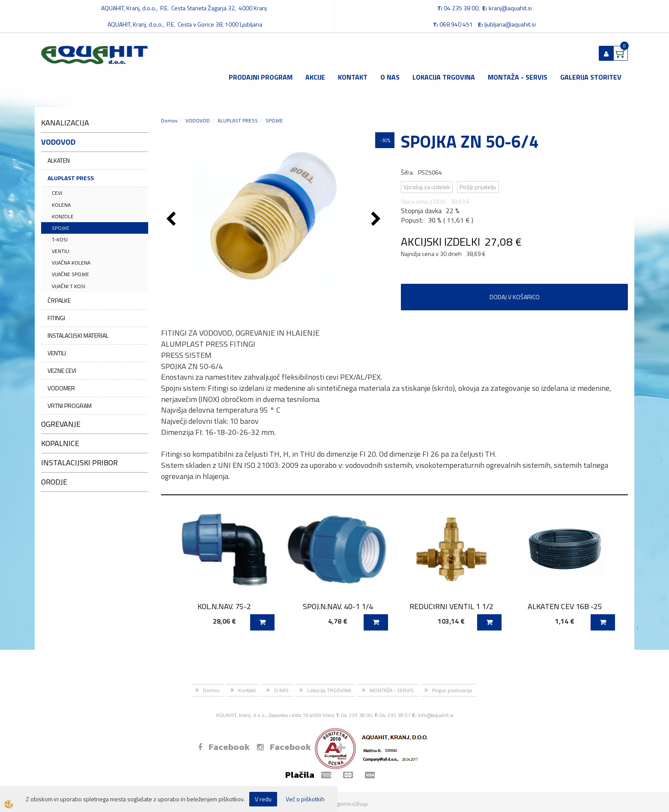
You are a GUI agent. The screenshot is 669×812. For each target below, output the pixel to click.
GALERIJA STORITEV (591, 77)
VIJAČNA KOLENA (71, 263)
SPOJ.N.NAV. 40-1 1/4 (338, 606)
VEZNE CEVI (62, 370)
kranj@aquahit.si (510, 8)
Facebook (224, 747)
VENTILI (61, 251)
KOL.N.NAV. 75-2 (224, 606)
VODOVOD (198, 120)
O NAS (390, 77)
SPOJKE (61, 228)
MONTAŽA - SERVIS (518, 77)
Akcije (315, 77)
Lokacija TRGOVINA (444, 77)
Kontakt (353, 77)
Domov (169, 120)
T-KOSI (60, 239)
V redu (263, 799)
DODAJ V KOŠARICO (515, 297)
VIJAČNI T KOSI (69, 286)
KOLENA (61, 205)
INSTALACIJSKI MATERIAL (78, 335)
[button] (377, 220)
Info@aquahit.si (436, 715)
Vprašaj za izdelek (427, 187)
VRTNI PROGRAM (70, 406)
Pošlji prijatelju (478, 187)
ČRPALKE (59, 300)
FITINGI (56, 318)
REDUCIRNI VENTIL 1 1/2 (451, 606)
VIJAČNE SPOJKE (70, 274)
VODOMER (61, 388)
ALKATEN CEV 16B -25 (565, 606)
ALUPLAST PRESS (71, 178)
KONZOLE (63, 216)
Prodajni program (261, 77)
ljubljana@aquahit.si (510, 24)
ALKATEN (59, 160)
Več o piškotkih (305, 799)
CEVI (57, 193)
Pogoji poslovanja (452, 690)
